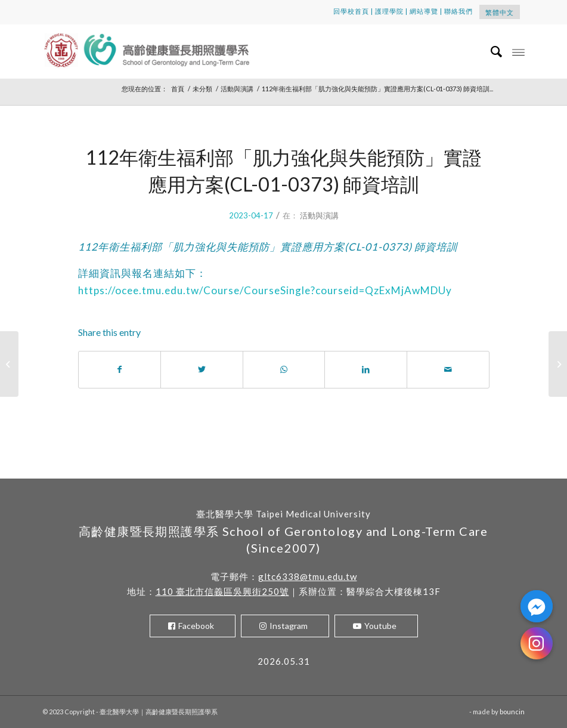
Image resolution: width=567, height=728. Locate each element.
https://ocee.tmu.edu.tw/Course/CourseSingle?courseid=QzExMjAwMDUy (265, 290)
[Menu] (518, 51)
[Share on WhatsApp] (284, 369)
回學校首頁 (351, 11)
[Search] (491, 51)
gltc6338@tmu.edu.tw (308, 576)
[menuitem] (491, 51)
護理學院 (389, 11)
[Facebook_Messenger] (537, 606)
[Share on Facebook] (120, 369)
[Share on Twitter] (202, 369)
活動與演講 (319, 215)
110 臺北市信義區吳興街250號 (222, 591)
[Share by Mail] (448, 369)
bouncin (512, 712)
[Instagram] (537, 643)
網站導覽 (424, 11)
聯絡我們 (458, 11)
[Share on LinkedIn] (366, 369)
